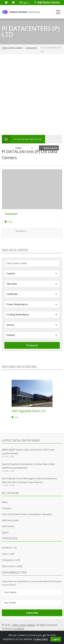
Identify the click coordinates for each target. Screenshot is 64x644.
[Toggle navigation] (58, 12)
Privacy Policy (17, 632)
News (5, 502)
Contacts (6, 508)
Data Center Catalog (24, 625)
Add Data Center (47, 2)
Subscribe (32, 613)
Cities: (5, 554)
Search (32, 345)
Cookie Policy (40, 632)
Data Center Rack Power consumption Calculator (27, 514)
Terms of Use (55, 632)
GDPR (28, 632)
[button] (31, 405)
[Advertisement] (32, 95)
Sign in (24, 2)
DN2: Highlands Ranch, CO (28, 411)
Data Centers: (9, 566)
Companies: (8, 560)
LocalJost (19, 628)
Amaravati (11, 214)
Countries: (7, 548)
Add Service (8, 526)
